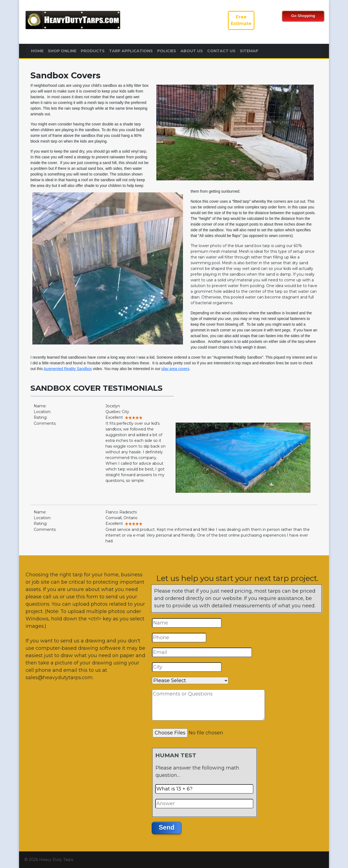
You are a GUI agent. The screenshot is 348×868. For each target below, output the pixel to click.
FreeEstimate (241, 20)
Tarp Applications (131, 51)
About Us (192, 51)
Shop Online (62, 51)
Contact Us (221, 51)
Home (37, 51)
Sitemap (249, 51)
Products (93, 51)
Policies (167, 51)
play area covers (175, 369)
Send (167, 827)
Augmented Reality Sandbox (68, 369)
